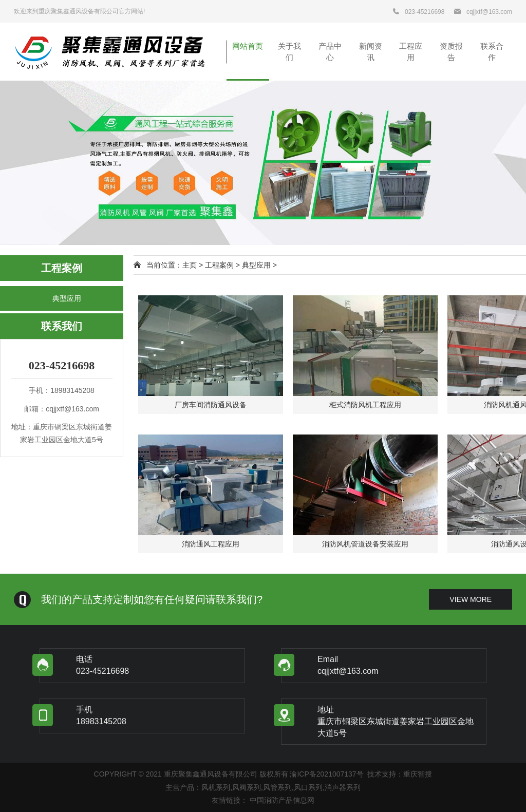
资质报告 (451, 51)
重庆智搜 (418, 774)
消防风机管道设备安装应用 (365, 544)
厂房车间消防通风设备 (211, 405)
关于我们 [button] (289, 51)
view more (471, 599)
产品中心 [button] (330, 51)
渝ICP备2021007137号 (326, 774)
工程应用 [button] (411, 51)
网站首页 (248, 46)
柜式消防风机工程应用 (365, 405)
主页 (190, 265)
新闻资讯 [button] (371, 51)
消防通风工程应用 (211, 544)
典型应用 (67, 298)
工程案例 (219, 265)
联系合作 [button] (492, 51)
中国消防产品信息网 (282, 800)
